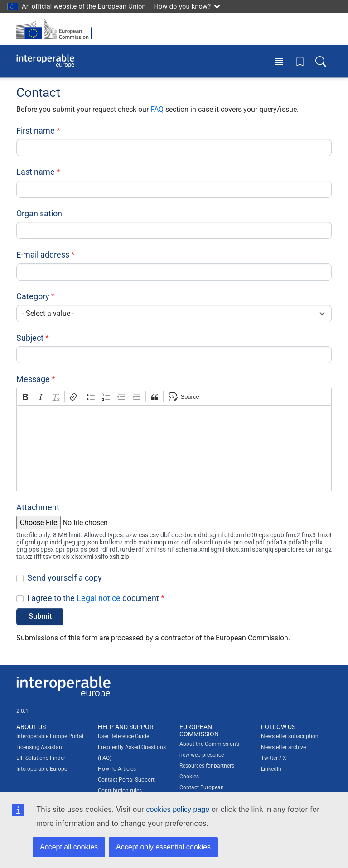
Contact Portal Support (126, 780)
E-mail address (43, 255)
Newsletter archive (283, 747)
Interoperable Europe (42, 769)
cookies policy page (178, 809)
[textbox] (174, 448)
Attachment (38, 507)
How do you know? (187, 6)
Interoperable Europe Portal (50, 736)
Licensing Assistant (40, 747)
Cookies (189, 777)
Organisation (39, 213)
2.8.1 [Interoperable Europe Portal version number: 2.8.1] (22, 711)
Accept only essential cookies (163, 847)
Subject (30, 338)
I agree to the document (93, 598)
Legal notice (99, 598)
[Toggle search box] (321, 61)
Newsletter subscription (290, 736)
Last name (36, 172)
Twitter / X (274, 758)
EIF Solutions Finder (41, 758)
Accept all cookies (69, 847)
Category (33, 296)
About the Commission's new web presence (209, 749)
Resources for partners (207, 766)
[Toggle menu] (279, 61)
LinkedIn (271, 769)
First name (36, 131)
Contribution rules (120, 791)
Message (33, 379)
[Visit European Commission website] (57, 29)
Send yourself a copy (65, 578)
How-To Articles (117, 769)
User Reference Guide (123, 736)
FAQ (157, 109)
